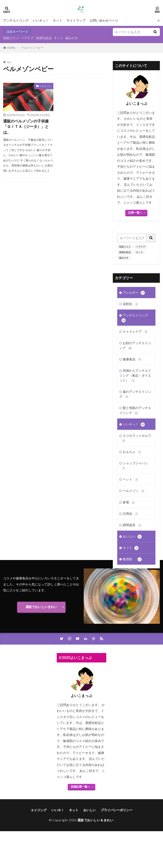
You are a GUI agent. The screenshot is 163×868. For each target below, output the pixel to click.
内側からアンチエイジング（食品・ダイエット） (135, 375)
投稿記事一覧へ (80, 803)
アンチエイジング (16, 20)
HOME (11, 48)
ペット (131, 479)
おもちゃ (132, 451)
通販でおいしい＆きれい (95, 837)
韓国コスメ (11, 38)
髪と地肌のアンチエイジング (135, 410)
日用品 (131, 513)
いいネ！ (58, 827)
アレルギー (134, 292)
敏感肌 (132, 558)
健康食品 (132, 359)
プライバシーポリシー (117, 827)
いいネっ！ (41, 20)
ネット (57, 20)
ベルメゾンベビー (32, 48)
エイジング (39, 827)
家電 (129, 502)
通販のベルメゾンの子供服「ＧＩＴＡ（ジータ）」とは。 (26, 127)
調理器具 (132, 524)
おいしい (132, 536)
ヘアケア (27, 38)
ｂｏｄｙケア (135, 331)
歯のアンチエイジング (135, 393)
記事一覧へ (135, 212)
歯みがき (72, 38)
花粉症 (131, 303)
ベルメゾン (45, 86)
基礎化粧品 (44, 38)
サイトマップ (76, 20)
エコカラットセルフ (136, 437)
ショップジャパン (135, 465)
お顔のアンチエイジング (135, 345)
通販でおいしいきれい (41, 623)
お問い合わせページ (104, 20)
